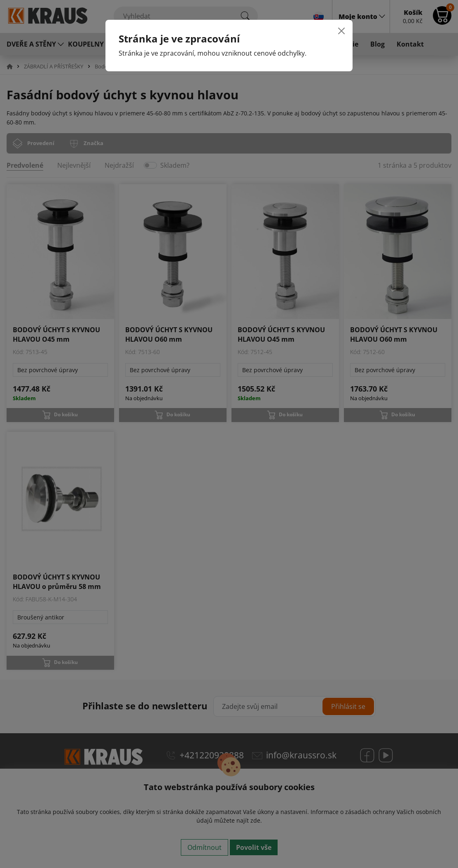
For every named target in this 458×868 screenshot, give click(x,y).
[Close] (341, 31)
